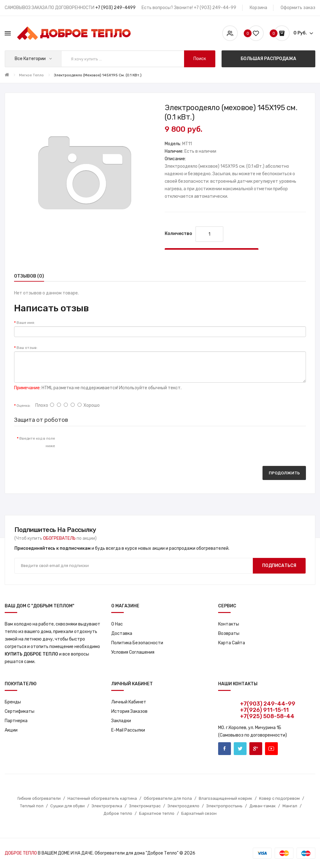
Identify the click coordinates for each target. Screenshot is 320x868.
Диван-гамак (262, 806)
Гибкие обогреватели (39, 798)
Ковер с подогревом (279, 798)
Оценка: (24, 406)
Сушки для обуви (67, 806)
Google (256, 749)
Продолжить (284, 473)
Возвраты (229, 633)
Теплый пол (32, 806)
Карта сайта (232, 643)
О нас (117, 624)
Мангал (290, 806)
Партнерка (16, 721)
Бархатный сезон (199, 813)
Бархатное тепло (157, 813)
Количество (178, 234)
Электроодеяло (183, 806)
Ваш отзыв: (27, 348)
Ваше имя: (26, 323)
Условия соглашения (133, 652)
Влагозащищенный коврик (225, 798)
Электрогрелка (107, 806)
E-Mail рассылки (128, 730)
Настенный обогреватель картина (102, 798)
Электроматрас (145, 806)
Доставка (122, 633)
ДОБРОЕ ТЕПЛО (21, 853)
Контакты (229, 624)
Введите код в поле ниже (37, 442)
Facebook (225, 749)
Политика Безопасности (137, 643)
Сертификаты (20, 711)
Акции (11, 730)
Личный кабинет (129, 702)
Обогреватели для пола (168, 798)
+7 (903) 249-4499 (115, 8)
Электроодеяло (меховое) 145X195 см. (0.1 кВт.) (98, 75)
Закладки (121, 721)
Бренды (13, 702)
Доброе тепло (118, 813)
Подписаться (279, 566)
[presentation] (112, 445)
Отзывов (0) (29, 276)
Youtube (271, 749)
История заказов (129, 711)
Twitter (240, 749)
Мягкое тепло (31, 75)
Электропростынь (224, 806)
